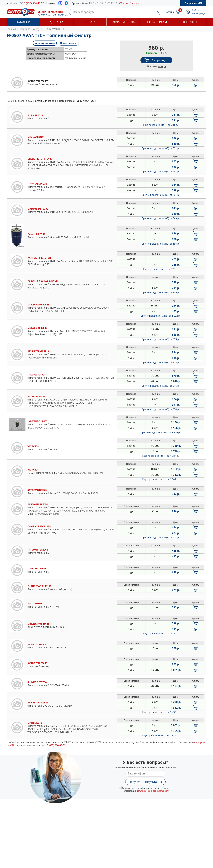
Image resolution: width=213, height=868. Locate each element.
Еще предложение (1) (160, 125)
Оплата (90, 22)
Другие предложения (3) (160, 195)
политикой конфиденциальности (153, 791)
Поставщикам (156, 22)
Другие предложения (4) (160, 432)
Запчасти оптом (123, 22)
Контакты (190, 22)
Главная (11, 29)
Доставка (57, 22)
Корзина (170, 12)
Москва (14, 3)
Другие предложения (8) (160, 362)
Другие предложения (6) (160, 171)
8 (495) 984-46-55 (34, 3)
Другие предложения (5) (160, 148)
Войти (196, 10)
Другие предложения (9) (160, 386)
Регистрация (199, 13)
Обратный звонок (129, 3)
